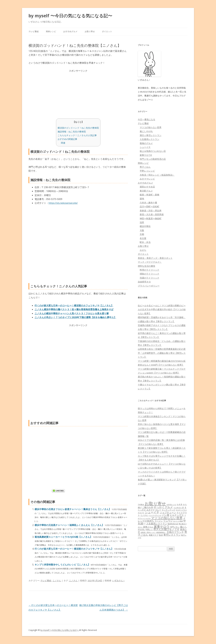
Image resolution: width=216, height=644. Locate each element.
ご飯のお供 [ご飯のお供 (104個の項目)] (148, 507)
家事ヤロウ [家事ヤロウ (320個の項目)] (162, 526)
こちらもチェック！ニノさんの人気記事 (77, 135)
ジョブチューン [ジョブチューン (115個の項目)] (168, 512)
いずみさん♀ (118, 580)
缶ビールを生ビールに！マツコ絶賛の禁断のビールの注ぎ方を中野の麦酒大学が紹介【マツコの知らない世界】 (162, 309)
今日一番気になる (147, 119)
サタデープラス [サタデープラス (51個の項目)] (181, 510)
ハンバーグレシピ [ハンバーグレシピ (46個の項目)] (155, 515)
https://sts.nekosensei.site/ (63, 203)
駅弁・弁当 (145, 242)
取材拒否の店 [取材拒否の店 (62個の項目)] (173, 524)
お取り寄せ (90, 31)
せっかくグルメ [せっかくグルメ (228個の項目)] (163, 507)
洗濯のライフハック (149, 278)
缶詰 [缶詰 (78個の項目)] (161, 535)
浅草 (142, 222)
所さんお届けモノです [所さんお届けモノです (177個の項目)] (166, 529)
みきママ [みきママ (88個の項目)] (151, 510)
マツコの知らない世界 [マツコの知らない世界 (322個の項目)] (167, 518)
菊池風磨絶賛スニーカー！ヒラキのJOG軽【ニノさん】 (64, 537)
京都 (142, 234)
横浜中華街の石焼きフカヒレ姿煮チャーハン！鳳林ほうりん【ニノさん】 (73, 509)
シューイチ (145, 147)
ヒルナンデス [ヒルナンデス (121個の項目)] (177, 515)
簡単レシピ (51, 31)
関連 (63, 143)
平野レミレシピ (147, 171)
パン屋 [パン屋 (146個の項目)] (166, 515)
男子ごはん (145, 167)
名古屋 (143, 238)
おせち (143, 250)
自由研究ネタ (144, 282)
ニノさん (57, 580)
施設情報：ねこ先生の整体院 (72, 132)
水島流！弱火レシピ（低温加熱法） (157, 175)
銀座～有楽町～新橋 (149, 195)
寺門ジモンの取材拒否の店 (153, 159)
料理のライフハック (149, 270)
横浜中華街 (145, 226)
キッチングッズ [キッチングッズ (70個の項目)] (168, 510)
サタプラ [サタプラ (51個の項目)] (141, 513)
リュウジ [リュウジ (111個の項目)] (168, 521)
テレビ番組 (34, 31)
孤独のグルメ (146, 143)
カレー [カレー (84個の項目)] (158, 510)
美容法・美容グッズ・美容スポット (155, 258)
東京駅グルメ (146, 191)
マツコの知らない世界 (151, 127)
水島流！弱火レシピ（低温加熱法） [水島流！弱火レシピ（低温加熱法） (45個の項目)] (153, 532)
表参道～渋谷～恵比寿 (151, 210)
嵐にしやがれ (146, 131)
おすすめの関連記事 (67, 139)
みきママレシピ (147, 179)
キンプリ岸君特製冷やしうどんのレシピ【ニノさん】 (63, 565)
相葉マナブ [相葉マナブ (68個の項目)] (154, 535)
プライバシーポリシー (149, 286)
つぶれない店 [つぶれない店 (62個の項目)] (179, 508)
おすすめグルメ (70, 31)
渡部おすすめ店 (147, 187)
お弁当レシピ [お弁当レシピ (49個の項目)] (171, 504)
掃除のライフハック (149, 274)
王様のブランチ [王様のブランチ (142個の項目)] (175, 532)
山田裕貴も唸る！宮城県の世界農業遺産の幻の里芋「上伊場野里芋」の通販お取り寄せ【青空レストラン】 (162, 353)
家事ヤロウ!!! (146, 155)
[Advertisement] (78, 93)
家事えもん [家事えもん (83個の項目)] (148, 527)
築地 (142, 198)
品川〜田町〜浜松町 (149, 206)
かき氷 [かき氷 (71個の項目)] (180, 504)
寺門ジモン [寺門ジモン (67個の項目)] (175, 527)
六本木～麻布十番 (148, 203)
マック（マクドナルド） (150, 262)
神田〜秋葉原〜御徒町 (151, 218)
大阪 (142, 230)
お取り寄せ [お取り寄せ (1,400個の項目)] (155, 504)
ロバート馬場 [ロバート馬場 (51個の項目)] (178, 521)
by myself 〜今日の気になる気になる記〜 (70, 16)
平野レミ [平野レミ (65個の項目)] (149, 530)
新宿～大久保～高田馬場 (152, 214)
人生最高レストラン (149, 139)
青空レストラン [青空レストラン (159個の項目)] (172, 535)
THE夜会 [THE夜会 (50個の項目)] (141, 504)
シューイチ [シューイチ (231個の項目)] (152, 512)
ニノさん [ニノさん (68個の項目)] (144, 515)
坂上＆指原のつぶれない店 (153, 151)
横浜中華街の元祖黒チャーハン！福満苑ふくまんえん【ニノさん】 (70, 525)
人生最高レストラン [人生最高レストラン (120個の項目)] (157, 524)
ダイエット (107, 31)
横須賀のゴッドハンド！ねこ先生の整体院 (78, 128)
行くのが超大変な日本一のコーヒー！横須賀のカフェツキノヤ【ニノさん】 (74, 549)
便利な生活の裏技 (147, 266)
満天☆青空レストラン (151, 135)
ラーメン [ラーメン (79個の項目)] (159, 521)
